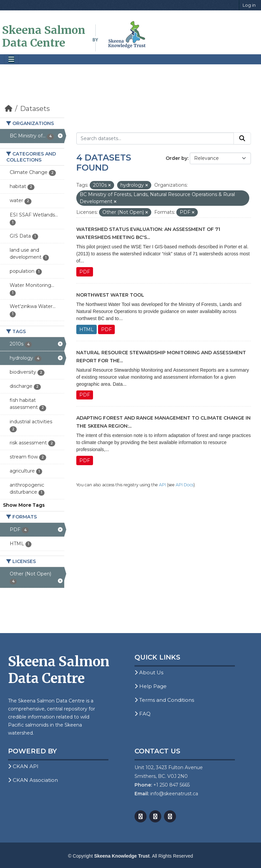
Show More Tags (24, 505)
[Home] (9, 109)
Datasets (35, 109)
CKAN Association (33, 780)
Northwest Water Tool (110, 295)
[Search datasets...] (155, 138)
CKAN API (23, 766)
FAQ (143, 714)
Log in (249, 5)
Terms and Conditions (164, 700)
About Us (149, 672)
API (162, 485)
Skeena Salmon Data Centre (44, 37)
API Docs (185, 485)
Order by (177, 158)
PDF (85, 272)
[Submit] (242, 138)
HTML (86, 329)
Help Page (151, 686)
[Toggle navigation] (11, 59)
